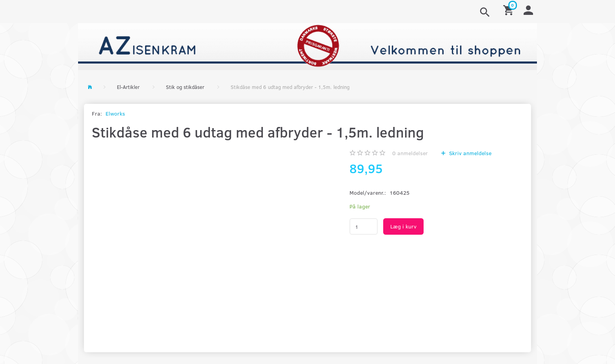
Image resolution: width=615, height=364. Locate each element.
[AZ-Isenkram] (307, 46)
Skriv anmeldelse (469, 153)
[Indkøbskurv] (509, 10)
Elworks (115, 113)
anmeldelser (410, 153)
